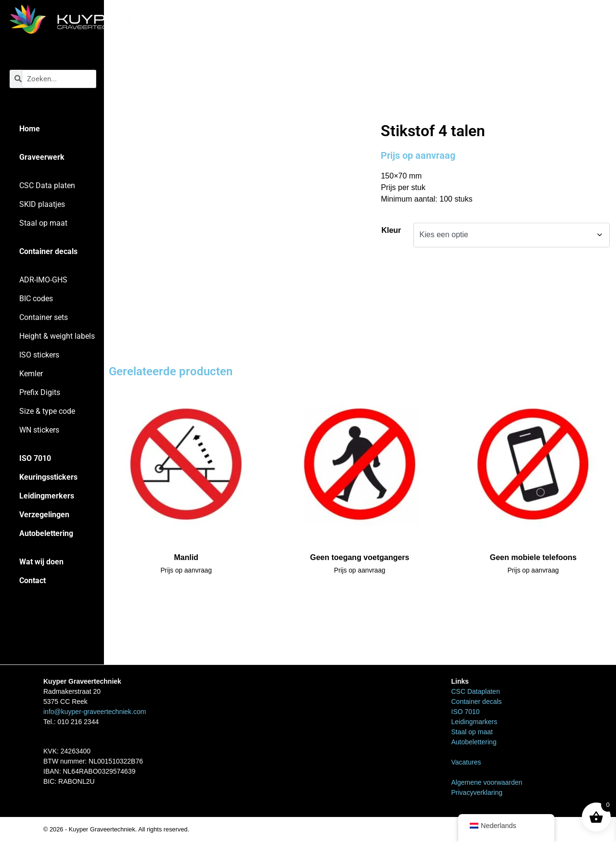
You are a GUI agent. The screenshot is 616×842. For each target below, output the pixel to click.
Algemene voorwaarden (487, 782)
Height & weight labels (57, 336)
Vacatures (466, 762)
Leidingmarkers (475, 722)
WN (412, 101)
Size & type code (47, 411)
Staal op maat (43, 223)
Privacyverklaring (477, 792)
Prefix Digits (40, 392)
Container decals (48, 251)
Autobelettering (46, 533)
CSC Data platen (47, 185)
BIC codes (36, 299)
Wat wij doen (41, 562)
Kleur (391, 230)
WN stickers (39, 430)
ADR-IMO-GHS (43, 280)
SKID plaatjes (42, 204)
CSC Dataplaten (476, 691)
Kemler (31, 374)
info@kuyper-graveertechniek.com (95, 712)
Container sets (44, 317)
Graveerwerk (42, 157)
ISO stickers (39, 355)
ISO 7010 (35, 458)
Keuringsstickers (48, 477)
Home (30, 129)
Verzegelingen (44, 515)
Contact (32, 580)
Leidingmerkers (47, 496)
